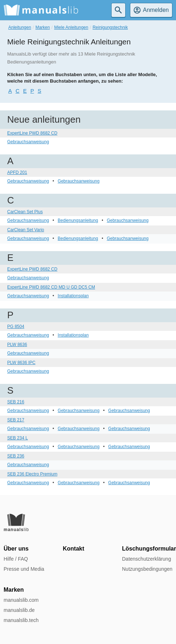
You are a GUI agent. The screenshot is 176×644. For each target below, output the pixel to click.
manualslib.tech (21, 620)
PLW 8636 (17, 345)
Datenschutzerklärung (146, 559)
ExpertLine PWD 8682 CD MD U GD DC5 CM (51, 287)
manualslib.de (19, 610)
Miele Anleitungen (71, 27)
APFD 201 (17, 172)
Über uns (16, 549)
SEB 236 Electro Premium (32, 474)
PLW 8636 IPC (21, 363)
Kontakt (74, 549)
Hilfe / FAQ (16, 559)
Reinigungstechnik (110, 27)
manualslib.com (21, 600)
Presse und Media (24, 569)
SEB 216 (16, 402)
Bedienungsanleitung (78, 220)
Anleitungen (20, 27)
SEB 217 (16, 420)
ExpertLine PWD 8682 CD (32, 133)
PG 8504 (16, 327)
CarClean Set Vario (26, 230)
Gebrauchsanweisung (28, 142)
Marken (42, 27)
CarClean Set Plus (25, 212)
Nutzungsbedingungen (147, 569)
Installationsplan (73, 296)
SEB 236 (16, 456)
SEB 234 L (17, 438)
